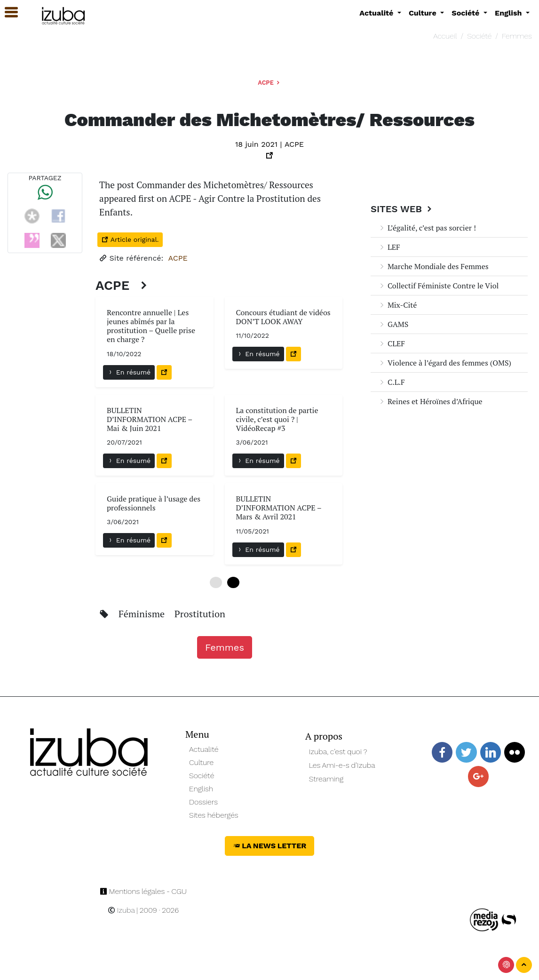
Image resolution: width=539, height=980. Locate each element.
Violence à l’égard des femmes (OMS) (445, 363)
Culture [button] (424, 13)
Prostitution (200, 614)
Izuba (121, 910)
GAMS (393, 324)
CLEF (392, 343)
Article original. (130, 239)
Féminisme (143, 614)
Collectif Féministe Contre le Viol (438, 286)
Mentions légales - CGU (143, 891)
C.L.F (392, 382)
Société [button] (467, 13)
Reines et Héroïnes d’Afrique (430, 401)
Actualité (204, 749)
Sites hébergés (214, 815)
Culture (201, 762)
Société (479, 36)
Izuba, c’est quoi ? (338, 752)
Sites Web (402, 209)
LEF (389, 247)
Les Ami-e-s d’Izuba (342, 765)
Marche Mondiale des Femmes (433, 266)
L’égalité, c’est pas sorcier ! (427, 228)
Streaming (326, 779)
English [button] (509, 13)
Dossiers (203, 802)
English (201, 789)
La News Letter (270, 846)
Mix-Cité (397, 305)
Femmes (517, 36)
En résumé (129, 372)
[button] (7, 12)
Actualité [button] (377, 13)
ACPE (269, 83)
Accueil (445, 36)
